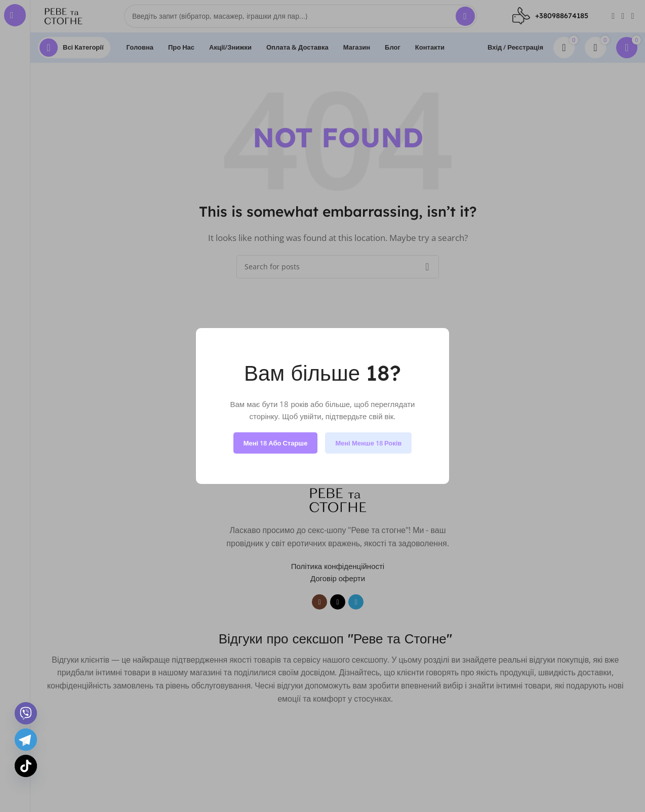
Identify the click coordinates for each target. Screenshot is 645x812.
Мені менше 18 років (368, 443)
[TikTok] (26, 766)
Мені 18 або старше (276, 443)
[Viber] (26, 713)
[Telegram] (26, 740)
